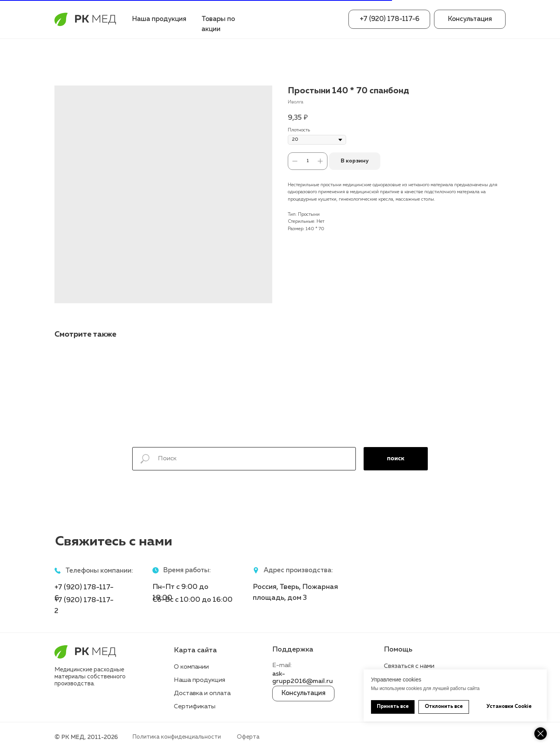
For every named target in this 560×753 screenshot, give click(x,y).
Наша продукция (159, 19)
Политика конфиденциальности (177, 737)
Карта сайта (195, 650)
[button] (470, 19)
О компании (191, 667)
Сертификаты (195, 707)
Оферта (248, 737)
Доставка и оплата (202, 694)
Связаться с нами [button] (409, 666)
